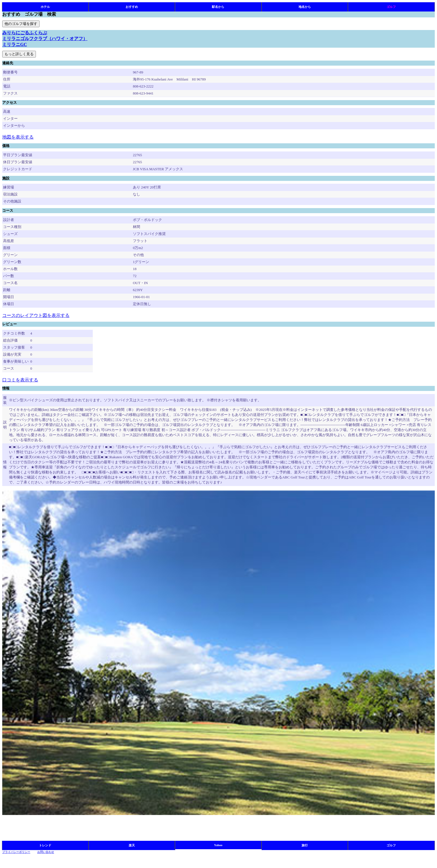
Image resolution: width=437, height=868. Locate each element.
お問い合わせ (46, 852)
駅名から (218, 7)
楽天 (132, 845)
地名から (305, 7)
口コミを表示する (20, 380)
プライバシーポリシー (16, 852)
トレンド (45, 845)
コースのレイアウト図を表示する (36, 315)
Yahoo (218, 845)
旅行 (305, 845)
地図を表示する (18, 137)
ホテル (45, 7)
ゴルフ (391, 7)
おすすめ (132, 7)
